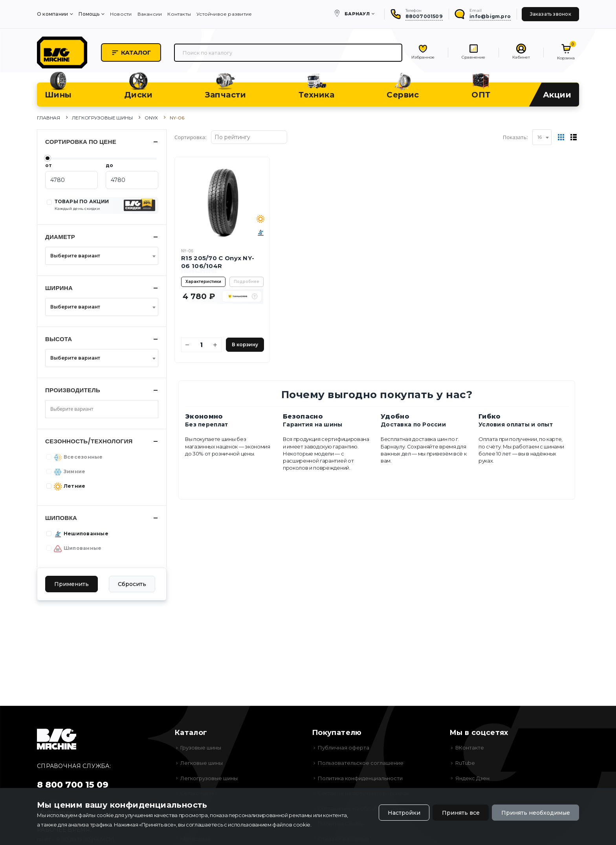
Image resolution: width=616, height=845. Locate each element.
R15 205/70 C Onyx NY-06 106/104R (218, 262)
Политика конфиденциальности (360, 778)
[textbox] (99, 256)
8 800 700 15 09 (73, 785)
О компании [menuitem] (52, 14)
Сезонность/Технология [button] (89, 441)
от (49, 165)
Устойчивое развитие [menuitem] (224, 14)
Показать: (515, 137)
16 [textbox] (540, 137)
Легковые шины (202, 763)
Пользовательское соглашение (361, 763)
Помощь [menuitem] (89, 14)
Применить (71, 584)
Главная (49, 118)
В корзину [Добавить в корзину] (245, 344)
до (109, 165)
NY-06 (187, 251)
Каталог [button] (131, 53)
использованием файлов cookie (269, 825)
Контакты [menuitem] (179, 14)
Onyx (151, 118)
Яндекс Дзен (472, 778)
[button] (255, 296)
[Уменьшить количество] (188, 345)
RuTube (465, 763)
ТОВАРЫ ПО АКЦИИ (82, 205)
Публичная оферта (344, 748)
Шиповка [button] (61, 518)
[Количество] (202, 345)
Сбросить (132, 584)
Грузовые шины (201, 748)
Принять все (461, 813)
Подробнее (247, 282)
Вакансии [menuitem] (150, 14)
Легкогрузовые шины (102, 118)
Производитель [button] (73, 390)
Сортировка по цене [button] (81, 142)
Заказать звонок (551, 14)
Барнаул (357, 14)
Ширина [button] (59, 288)
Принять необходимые (536, 813)
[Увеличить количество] (215, 345)
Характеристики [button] (203, 282)
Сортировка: (191, 137)
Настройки (404, 813)
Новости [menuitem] (121, 14)
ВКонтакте (470, 748)
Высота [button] (59, 339)
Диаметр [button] (60, 237)
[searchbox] (78, 409)
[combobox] (542, 137)
